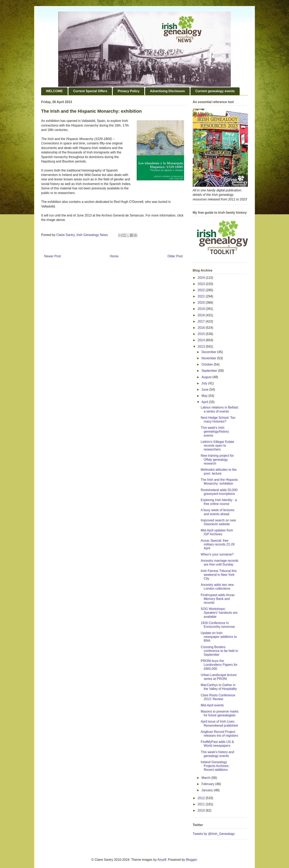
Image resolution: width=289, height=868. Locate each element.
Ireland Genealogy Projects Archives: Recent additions (215, 766)
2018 (202, 315)
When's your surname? (217, 554)
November (209, 358)
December (209, 352)
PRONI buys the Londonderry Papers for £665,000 (219, 665)
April (205, 402)
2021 (202, 296)
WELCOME (54, 91)
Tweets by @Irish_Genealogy (214, 834)
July (205, 383)
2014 (202, 340)
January (208, 790)
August (207, 377)
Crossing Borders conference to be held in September (219, 651)
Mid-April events (212, 705)
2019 (202, 309)
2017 (202, 321)
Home (114, 256)
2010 (202, 810)
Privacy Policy (129, 91)
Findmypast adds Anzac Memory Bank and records (218, 599)
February (208, 784)
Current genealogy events (215, 91)
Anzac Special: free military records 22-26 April (218, 544)
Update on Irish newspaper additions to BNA (219, 637)
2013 (202, 347)
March (206, 778)
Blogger (191, 860)
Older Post (175, 256)
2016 (202, 328)
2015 (202, 334)
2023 (202, 284)
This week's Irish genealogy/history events (215, 431)
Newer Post (52, 256)
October (208, 364)
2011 (202, 804)
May (205, 396)
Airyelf (162, 860)
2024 (202, 278)
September (210, 371)
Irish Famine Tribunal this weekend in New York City (219, 575)
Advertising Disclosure (167, 91)
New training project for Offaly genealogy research (217, 459)
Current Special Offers (90, 91)
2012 (202, 798)
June (205, 390)
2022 (202, 290)
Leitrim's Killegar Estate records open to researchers (217, 446)
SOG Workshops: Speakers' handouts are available (219, 613)
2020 (202, 303)
